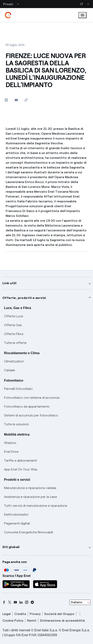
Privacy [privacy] (35, 614)
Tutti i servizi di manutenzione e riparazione (36, 506)
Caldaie (10, 370)
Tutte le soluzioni (16, 424)
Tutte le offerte (15, 343)
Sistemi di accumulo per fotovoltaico (31, 415)
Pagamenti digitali (17, 523)
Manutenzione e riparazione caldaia (30, 488)
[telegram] (32, 602)
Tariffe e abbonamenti (20, 460)
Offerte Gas (13, 325)
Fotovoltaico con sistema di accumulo (32, 398)
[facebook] (4, 602)
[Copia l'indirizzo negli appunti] (26, 100)
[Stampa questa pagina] (6, 100)
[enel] (8, 15)
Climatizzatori (14, 361)
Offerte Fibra (14, 334)
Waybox (10, 443)
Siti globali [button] (11, 547)
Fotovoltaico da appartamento (27, 406)
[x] (10, 602)
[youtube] (15, 602)
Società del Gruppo (59, 614)
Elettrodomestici (16, 514)
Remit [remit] (32, 621)
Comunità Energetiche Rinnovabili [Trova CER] (29, 532)
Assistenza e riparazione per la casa (30, 497)
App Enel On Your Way (21, 469)
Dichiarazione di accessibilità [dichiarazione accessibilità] (62, 621)
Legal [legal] (7, 614)
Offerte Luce (14, 316)
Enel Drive (11, 452)
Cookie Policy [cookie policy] (13, 621)
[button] (16, 100)
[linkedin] (21, 602)
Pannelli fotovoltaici (18, 389)
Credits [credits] (20, 614)
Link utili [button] (9, 283)
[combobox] (80, 602)
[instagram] (27, 602)
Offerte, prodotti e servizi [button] (24, 298)
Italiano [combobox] (77, 602)
